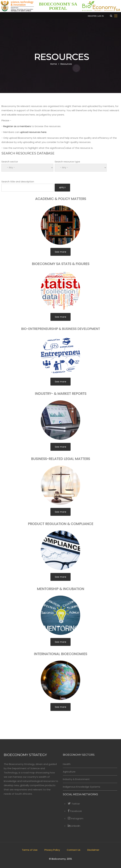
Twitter (74, 804)
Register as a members (17, 126)
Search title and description (18, 182)
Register (92, 16)
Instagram (76, 818)
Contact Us (74, 850)
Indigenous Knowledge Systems (82, 787)
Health (67, 764)
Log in (101, 16)
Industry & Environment (76, 779)
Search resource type (67, 162)
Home (54, 64)
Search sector (10, 162)
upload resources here (33, 132)
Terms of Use (30, 850)
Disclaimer (93, 850)
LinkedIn (74, 826)
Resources (66, 64)
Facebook (75, 811)
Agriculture (69, 772)
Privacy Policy (52, 850)
